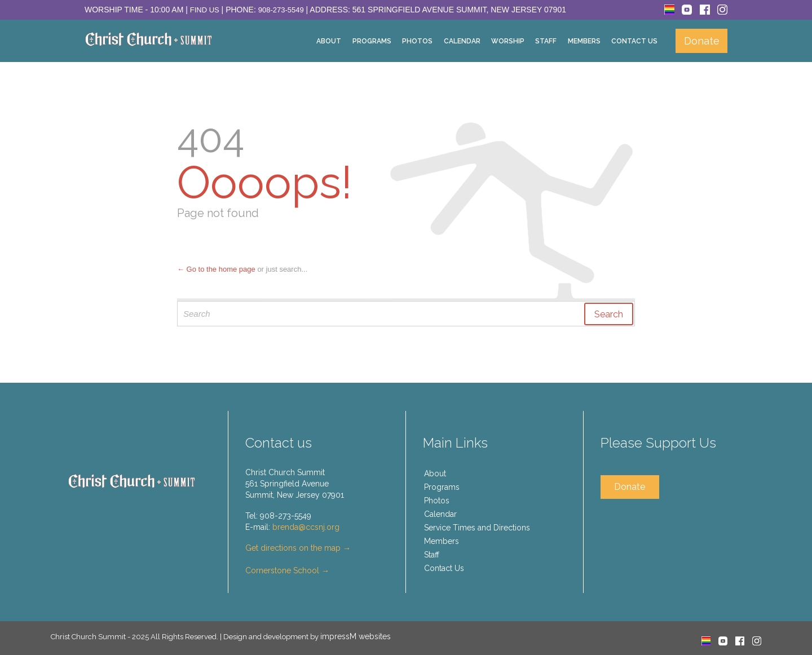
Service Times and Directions (477, 528)
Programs (442, 487)
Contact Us (444, 568)
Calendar (440, 514)
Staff (432, 555)
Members (442, 541)
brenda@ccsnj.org (306, 527)
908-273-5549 (281, 10)
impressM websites (356, 636)
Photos (437, 501)
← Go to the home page (216, 269)
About (435, 473)
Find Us (205, 10)
